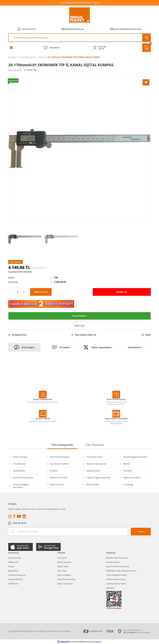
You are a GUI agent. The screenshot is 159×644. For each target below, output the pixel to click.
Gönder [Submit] (141, 531)
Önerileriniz (135, 347)
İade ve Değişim (64, 575)
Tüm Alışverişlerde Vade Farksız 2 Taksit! (80, 3)
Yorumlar (61, 347)
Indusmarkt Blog (15, 579)
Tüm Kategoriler (62, 445)
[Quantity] (17, 292)
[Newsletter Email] (68, 532)
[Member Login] (96, 48)
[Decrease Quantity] (11, 292)
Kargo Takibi (63, 566)
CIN (56, 277)
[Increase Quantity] (23, 292)
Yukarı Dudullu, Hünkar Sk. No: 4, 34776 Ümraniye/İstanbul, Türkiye (37, 509)
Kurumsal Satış (15, 558)
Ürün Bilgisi (24, 347)
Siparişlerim (13, 571)
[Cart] (147, 48)
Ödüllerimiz (13, 584)
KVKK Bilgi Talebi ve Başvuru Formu (121, 571)
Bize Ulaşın (62, 571)
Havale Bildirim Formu (116, 579)
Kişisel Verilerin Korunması (118, 566)
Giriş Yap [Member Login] (102, 47)
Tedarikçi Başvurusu (17, 575)
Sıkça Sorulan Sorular (66, 579)
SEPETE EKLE (41, 292)
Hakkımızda (13, 562)
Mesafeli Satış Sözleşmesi (117, 558)
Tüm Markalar (95, 445)
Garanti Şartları (113, 562)
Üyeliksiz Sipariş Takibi (116, 584)
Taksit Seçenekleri (98, 347)
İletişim (11, 566)
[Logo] (80, 15)
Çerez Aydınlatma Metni (117, 575)
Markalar (110, 588)
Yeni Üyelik (62, 558)
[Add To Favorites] (146, 82)
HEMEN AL (122, 292)
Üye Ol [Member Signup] (101, 49)
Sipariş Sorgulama (65, 584)
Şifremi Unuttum (64, 562)
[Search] (79, 38)
